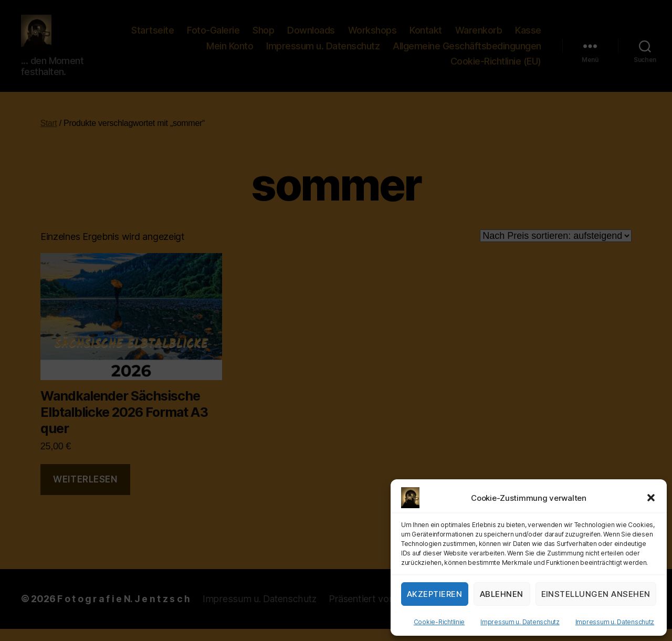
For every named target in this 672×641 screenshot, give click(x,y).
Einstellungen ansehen (596, 594)
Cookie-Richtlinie (439, 622)
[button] (651, 498)
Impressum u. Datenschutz (520, 622)
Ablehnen (502, 594)
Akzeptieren (435, 594)
